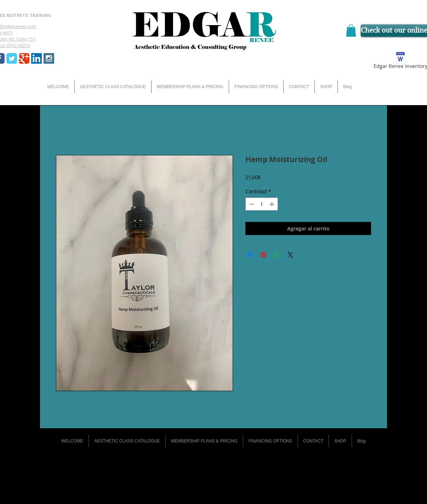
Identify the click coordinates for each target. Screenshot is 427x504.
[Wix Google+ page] (24, 58)
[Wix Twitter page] (12, 58)
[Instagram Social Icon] (49, 58)
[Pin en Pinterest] (263, 255)
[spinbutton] (262, 204)
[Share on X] (290, 255)
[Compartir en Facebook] (250, 255)
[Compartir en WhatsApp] (277, 255)
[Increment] (272, 204)
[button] (351, 31)
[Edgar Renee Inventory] (400, 62)
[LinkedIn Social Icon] (36, 58)
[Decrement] (251, 204)
